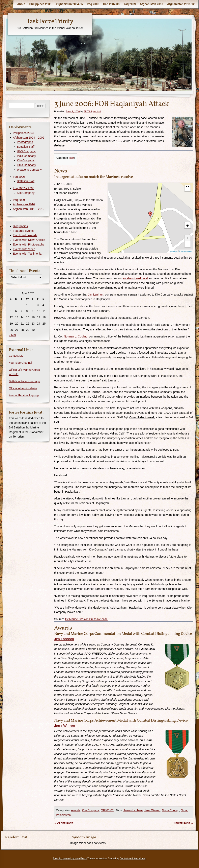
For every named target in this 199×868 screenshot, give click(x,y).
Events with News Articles (29, 240)
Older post (64, 823)
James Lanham (133, 810)
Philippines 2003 (40, 4)
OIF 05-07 (107, 810)
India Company (26, 156)
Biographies (20, 226)
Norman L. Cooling (76, 336)
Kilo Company (91, 810)
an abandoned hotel (135, 278)
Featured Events (23, 231)
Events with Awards (25, 235)
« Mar (12, 335)
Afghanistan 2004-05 (69, 4)
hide (72, 158)
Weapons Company (29, 170)
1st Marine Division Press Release (86, 619)
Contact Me (16, 356)
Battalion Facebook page (24, 381)
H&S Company (26, 151)
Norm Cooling (171, 810)
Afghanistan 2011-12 (181, 4)
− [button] (188, 244)
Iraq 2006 (93, 4)
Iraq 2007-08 (111, 4)
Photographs (25, 142)
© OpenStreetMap (186, 251)
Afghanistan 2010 (151, 4)
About (21, 4)
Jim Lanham (96, 295)
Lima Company (26, 165)
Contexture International (133, 859)
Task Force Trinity (50, 22)
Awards (76, 810)
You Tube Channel (20, 363)
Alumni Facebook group (24, 395)
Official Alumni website (23, 388)
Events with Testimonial (27, 254)
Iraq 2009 (130, 4)
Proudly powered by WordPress (70, 859)
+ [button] (188, 238)
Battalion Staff (26, 147)
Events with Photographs (29, 244)
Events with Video (24, 249)
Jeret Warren (65, 726)
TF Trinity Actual (92, 112)
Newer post (183, 823)
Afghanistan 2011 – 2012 (29, 209)
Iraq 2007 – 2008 (24, 188)
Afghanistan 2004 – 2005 (29, 138)
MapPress (174, 251)
